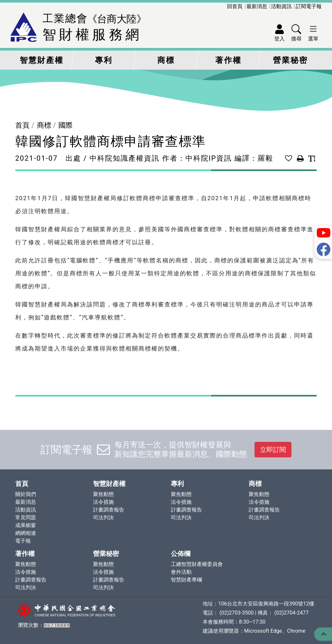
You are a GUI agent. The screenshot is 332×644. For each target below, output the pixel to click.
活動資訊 (281, 6)
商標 (166, 60)
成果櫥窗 (26, 525)
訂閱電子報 (309, 6)
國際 (65, 125)
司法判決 (103, 517)
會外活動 (181, 572)
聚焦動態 (103, 494)
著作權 (228, 60)
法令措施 (103, 502)
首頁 (22, 125)
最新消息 (257, 6)
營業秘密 (290, 60)
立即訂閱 (273, 450)
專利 (104, 60)
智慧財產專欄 (186, 580)
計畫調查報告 (109, 510)
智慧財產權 (42, 60)
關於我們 (26, 494)
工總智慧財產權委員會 (197, 564)
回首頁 (235, 6)
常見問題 (26, 517)
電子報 (23, 541)
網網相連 (26, 533)
